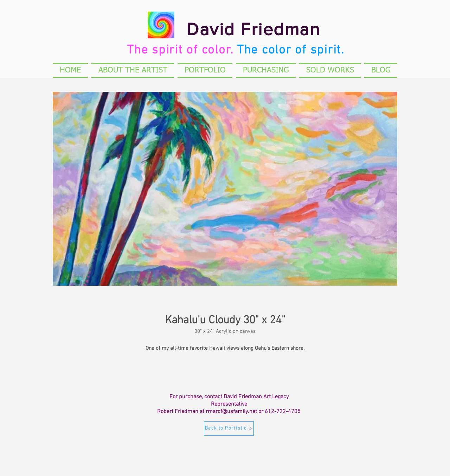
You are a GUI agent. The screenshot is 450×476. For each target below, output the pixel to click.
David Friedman (253, 29)
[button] (330, 70)
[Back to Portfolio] (229, 429)
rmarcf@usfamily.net (231, 412)
